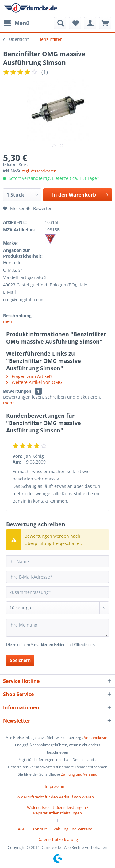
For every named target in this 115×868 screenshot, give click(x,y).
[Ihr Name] (57, 561)
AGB (22, 829)
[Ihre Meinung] (57, 628)
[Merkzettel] (75, 23)
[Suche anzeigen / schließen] (60, 23)
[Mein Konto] (90, 23)
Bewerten (39, 208)
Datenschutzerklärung (58, 839)
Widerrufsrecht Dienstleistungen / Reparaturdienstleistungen (58, 810)
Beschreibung (17, 315)
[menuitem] (16, 23)
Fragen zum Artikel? (29, 376)
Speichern (20, 660)
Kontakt (40, 829)
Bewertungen (17, 391)
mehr (9, 321)
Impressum (55, 786)
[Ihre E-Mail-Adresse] (57, 577)
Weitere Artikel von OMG (34, 382)
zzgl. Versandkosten (39, 171)
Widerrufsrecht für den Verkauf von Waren (55, 797)
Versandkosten (97, 737)
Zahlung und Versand (79, 774)
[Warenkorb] (105, 23)
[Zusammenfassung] (57, 592)
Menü (17, 22)
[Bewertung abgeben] (57, 608)
